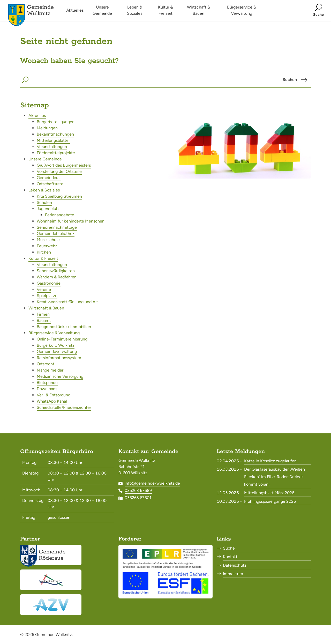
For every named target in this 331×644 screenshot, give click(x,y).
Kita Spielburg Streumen (59, 196)
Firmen (43, 314)
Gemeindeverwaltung (57, 351)
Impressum (233, 574)
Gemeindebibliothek (56, 234)
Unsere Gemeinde (45, 159)
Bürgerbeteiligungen (56, 122)
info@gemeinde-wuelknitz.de (152, 483)
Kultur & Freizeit (43, 258)
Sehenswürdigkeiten (56, 271)
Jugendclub (48, 209)
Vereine (44, 289)
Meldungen (47, 128)
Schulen (44, 202)
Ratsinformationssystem (59, 358)
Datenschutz (235, 565)
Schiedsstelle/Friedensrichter (64, 407)
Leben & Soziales (44, 190)
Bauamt (44, 320)
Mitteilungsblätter (53, 140)
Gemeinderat (49, 178)
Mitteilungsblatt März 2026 (269, 493)
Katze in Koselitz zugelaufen (270, 461)
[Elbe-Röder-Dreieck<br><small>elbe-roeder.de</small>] (51, 580)
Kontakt (230, 557)
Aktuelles (37, 116)
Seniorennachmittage (57, 227)
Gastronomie (49, 283)
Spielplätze (47, 296)
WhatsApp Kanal (52, 401)
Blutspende (47, 383)
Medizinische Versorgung (60, 376)
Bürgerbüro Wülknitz (56, 345)
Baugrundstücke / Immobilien (64, 327)
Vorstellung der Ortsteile (59, 171)
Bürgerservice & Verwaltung (54, 333)
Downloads (47, 389)
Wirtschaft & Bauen (46, 308)
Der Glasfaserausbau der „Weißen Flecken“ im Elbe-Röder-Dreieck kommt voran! (274, 477)
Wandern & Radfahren (57, 277)
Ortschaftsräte (50, 184)
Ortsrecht (46, 364)
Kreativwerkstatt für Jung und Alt (67, 302)
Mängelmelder (50, 370)
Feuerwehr (47, 246)
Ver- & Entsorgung (54, 395)
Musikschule (48, 240)
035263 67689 (138, 490)
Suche (229, 548)
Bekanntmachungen (55, 134)
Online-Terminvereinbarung (62, 339)
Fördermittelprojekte (56, 153)
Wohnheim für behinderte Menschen (71, 221)
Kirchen (44, 252)
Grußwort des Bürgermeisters (64, 165)
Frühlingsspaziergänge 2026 (270, 501)
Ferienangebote (60, 215)
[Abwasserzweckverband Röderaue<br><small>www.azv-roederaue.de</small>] (51, 605)
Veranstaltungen (52, 147)
